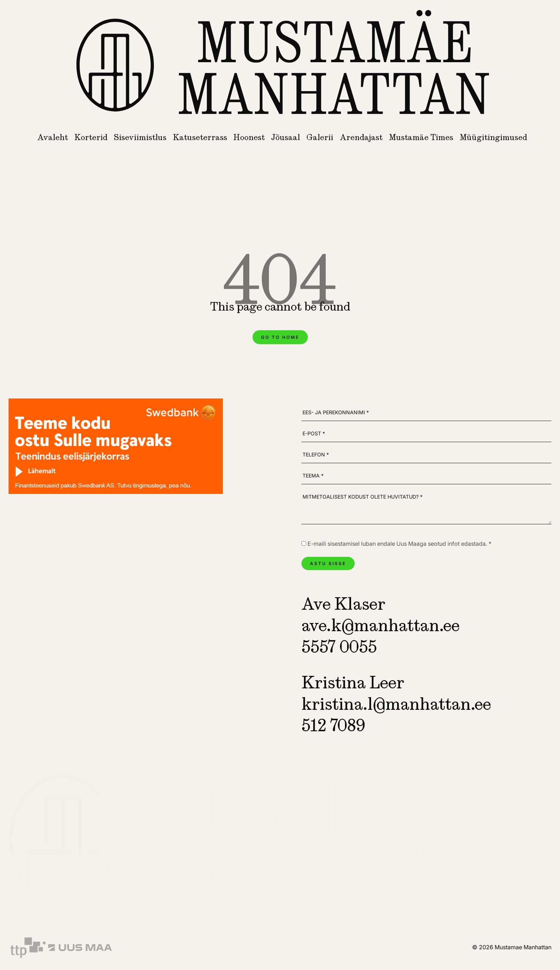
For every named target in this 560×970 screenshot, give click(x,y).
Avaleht (52, 137)
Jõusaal (286, 137)
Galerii (320, 137)
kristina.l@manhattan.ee (396, 704)
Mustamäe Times (421, 137)
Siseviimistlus (140, 137)
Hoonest (249, 137)
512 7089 (333, 725)
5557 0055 (339, 647)
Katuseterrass (200, 137)
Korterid (91, 137)
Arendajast (361, 137)
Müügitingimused (493, 137)
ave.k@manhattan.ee (381, 625)
